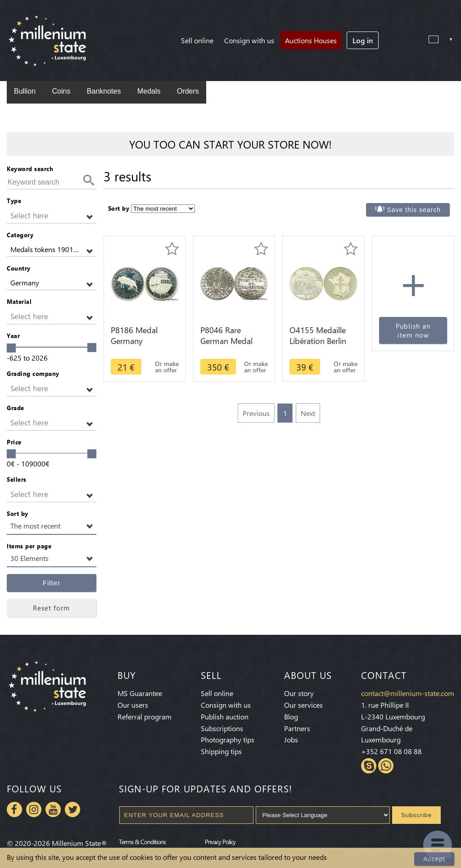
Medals (149, 91)
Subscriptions (222, 728)
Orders (188, 91)
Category (20, 235)
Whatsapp (386, 766)
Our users (133, 705)
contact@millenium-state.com (408, 693)
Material (19, 301)
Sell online (197, 40)
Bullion (25, 91)
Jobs (291, 739)
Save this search (414, 210)
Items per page (29, 546)
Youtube (53, 809)
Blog (291, 717)
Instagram (34, 809)
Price (14, 442)
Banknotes (104, 91)
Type (14, 201)
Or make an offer (167, 367)
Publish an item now (413, 330)
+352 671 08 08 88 (391, 751)
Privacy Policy (220, 841)
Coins (61, 91)
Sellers (17, 479)
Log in (363, 40)
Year (13, 336)
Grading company (33, 373)
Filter (52, 583)
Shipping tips (221, 751)
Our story (299, 693)
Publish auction (225, 717)
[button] (52, 216)
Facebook (14, 809)
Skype (369, 766)
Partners (297, 728)
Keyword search (30, 169)
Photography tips (228, 739)
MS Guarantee (140, 693)
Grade (16, 408)
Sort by (18, 513)
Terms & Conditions (142, 841)
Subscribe (416, 815)
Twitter (72, 809)
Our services (303, 705)
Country (19, 268)
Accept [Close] (434, 859)
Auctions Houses (311, 40)
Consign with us (249, 40)
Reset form (51, 608)
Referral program (145, 717)
